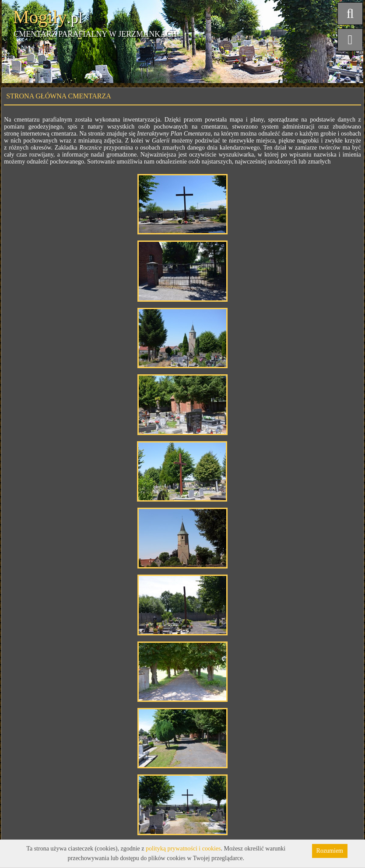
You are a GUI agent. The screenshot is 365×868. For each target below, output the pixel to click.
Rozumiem (330, 851)
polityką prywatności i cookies (183, 849)
